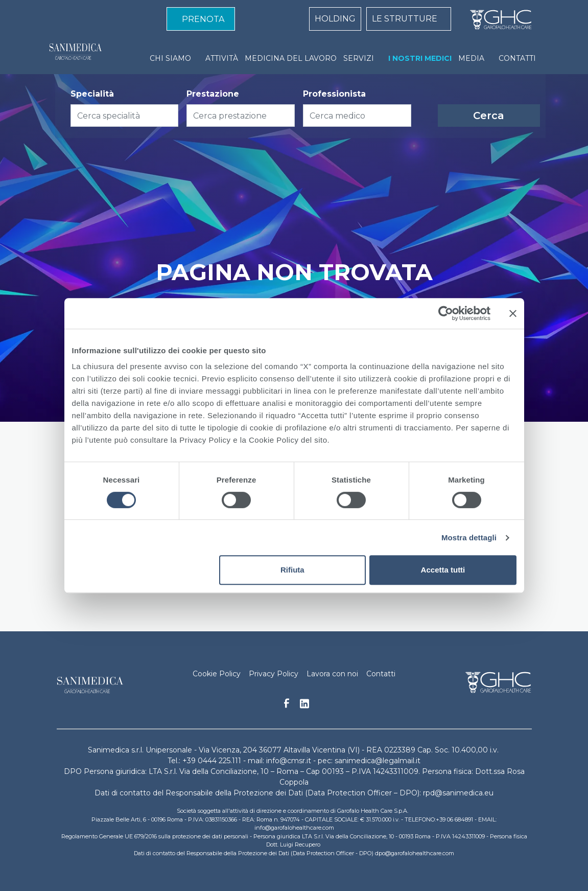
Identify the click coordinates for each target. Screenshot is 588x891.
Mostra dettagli (469, 538)
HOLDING (335, 19)
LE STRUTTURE (405, 19)
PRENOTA (203, 19)
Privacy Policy (274, 674)
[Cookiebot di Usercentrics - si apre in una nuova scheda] (446, 313)
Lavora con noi (332, 674)
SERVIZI (359, 58)
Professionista (334, 94)
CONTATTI (517, 58)
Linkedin (304, 706)
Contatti (381, 674)
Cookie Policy (217, 674)
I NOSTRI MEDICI (420, 58)
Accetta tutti (443, 570)
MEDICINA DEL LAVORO (291, 58)
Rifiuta (292, 570)
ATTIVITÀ (222, 58)
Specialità (92, 94)
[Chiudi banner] (513, 313)
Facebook (287, 706)
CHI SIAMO (170, 58)
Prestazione (213, 94)
